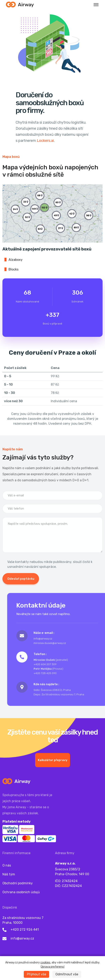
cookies (45, 962)
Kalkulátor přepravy (53, 780)
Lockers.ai (45, 141)
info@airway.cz (22, 938)
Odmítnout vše (67, 974)
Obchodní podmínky (18, 883)
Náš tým (9, 874)
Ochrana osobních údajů (21, 892)
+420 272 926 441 (25, 930)
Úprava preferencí (52, 967)
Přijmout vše (36, 974)
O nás (7, 865)
